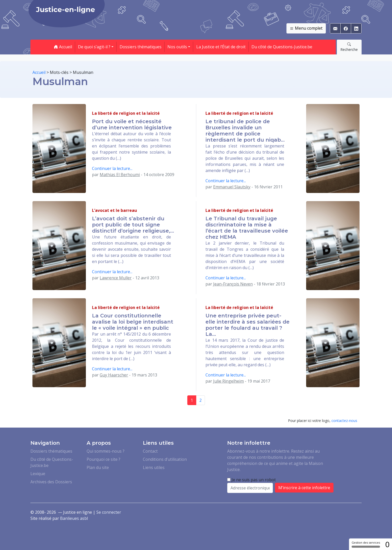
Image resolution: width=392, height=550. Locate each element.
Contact (150, 451)
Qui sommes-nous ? (106, 451)
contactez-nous (344, 421)
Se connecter (109, 512)
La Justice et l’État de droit (221, 47)
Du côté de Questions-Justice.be (282, 47)
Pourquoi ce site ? (103, 459)
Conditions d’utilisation (165, 459)
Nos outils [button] (177, 47)
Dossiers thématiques (141, 47)
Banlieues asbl (74, 518)
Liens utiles (154, 467)
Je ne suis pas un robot (251, 480)
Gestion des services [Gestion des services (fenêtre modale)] (366, 544)
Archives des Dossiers (51, 482)
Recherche (349, 47)
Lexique (38, 474)
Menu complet (306, 28)
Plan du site (98, 467)
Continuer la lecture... (112, 168)
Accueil (63, 47)
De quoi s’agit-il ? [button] (94, 47)
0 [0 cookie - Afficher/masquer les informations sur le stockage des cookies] (387, 544)
